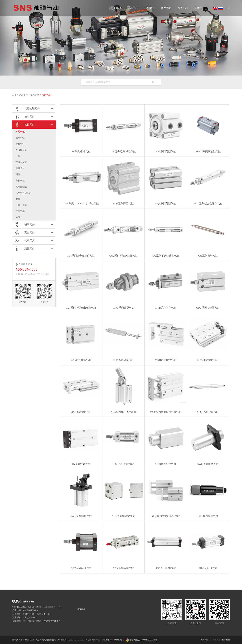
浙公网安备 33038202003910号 (142, 640)
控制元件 (24, 117)
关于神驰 (116, 8)
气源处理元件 (27, 109)
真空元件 (24, 233)
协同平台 (204, 640)
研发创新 (166, 8)
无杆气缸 (20, 144)
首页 (14, 95)
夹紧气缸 (20, 168)
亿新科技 (226, 640)
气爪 (18, 156)
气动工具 (24, 241)
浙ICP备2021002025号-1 (113, 640)
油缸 (18, 199)
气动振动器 (21, 187)
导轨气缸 (20, 181)
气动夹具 (20, 211)
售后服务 (45, 293)
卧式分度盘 (21, 205)
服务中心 (183, 8)
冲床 (18, 217)
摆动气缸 (20, 138)
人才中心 (200, 8)
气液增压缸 (21, 150)
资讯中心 (133, 8)
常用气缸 (46, 95)
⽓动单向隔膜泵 (24, 193)
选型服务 (23, 293)
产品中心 (149, 8)
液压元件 (24, 249)
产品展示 (24, 95)
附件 (18, 174)
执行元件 (35, 95)
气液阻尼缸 (21, 162)
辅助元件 (24, 224)
